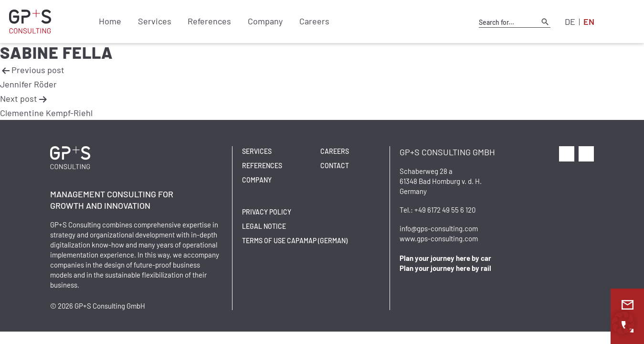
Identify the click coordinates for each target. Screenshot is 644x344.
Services (152, 21)
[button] (623, 323)
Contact (335, 166)
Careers (305, 21)
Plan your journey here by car (445, 258)
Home (109, 21)
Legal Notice (264, 226)
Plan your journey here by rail (445, 268)
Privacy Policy (267, 212)
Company (258, 21)
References (205, 21)
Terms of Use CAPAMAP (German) (295, 241)
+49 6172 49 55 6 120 (445, 210)
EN (589, 21)
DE (570, 21)
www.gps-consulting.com (439, 238)
